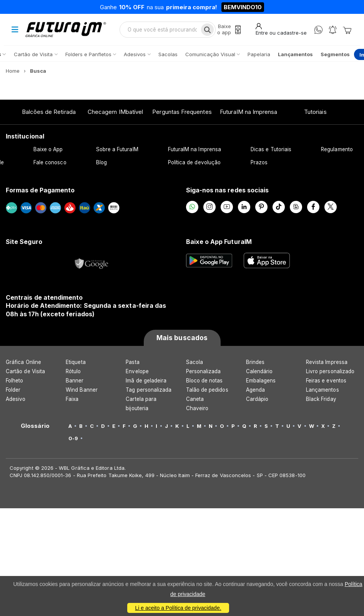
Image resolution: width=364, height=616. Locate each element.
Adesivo (16, 399)
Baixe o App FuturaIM (219, 242)
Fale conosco (50, 162)
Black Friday (321, 399)
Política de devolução (194, 162)
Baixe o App (48, 149)
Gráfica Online (23, 362)
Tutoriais (315, 112)
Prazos (259, 162)
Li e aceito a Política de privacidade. (178, 608)
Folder (13, 390)
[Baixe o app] (229, 29)
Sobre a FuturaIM (117, 149)
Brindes (255, 362)
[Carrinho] (347, 30)
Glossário (35, 426)
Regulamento (337, 149)
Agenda (255, 390)
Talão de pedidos (207, 390)
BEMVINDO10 (243, 7)
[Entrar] (281, 29)
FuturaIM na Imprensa (248, 112)
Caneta (195, 399)
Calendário (259, 371)
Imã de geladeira (146, 381)
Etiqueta (76, 362)
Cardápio (257, 399)
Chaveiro (197, 408)
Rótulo (73, 371)
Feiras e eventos (326, 381)
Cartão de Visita (25, 371)
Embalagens (261, 381)
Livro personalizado (330, 371)
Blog (101, 162)
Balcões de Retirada (49, 112)
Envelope (137, 371)
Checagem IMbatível (115, 112)
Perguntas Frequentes (182, 112)
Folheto (14, 381)
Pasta (132, 362)
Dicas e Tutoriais (271, 149)
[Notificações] (333, 30)
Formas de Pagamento (40, 190)
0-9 (73, 438)
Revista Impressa (327, 362)
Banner (75, 381)
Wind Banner (82, 390)
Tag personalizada (149, 390)
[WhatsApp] (318, 30)
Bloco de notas (204, 381)
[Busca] (207, 30)
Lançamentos (322, 390)
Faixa (72, 399)
